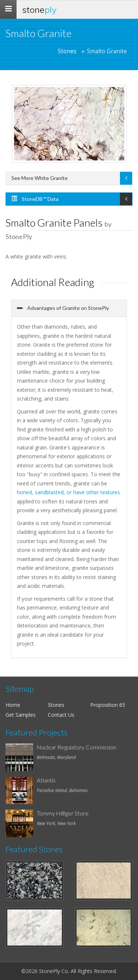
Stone (39, 10)
